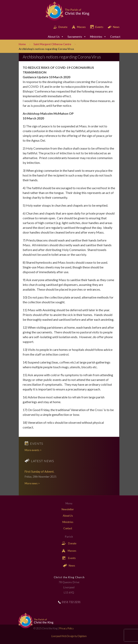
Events (97, 27)
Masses (79, 27)
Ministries (98, 37)
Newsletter (68, 509)
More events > (33, 450)
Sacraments (77, 37)
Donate (61, 27)
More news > (32, 483)
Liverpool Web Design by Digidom (69, 636)
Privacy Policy (66, 628)
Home (22, 44)
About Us (56, 37)
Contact (115, 37)
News (114, 27)
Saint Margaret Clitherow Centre (52, 44)
